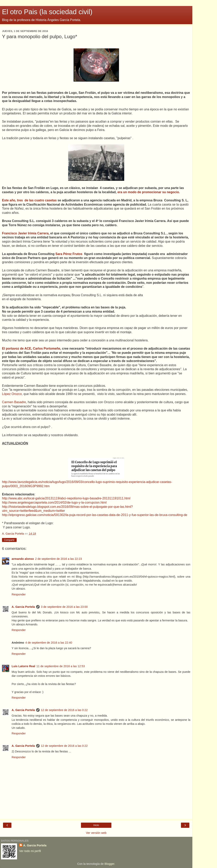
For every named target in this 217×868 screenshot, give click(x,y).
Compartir (9, 540)
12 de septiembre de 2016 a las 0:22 (64, 710)
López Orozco (12, 394)
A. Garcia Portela (23, 607)
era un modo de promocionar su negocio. (149, 192)
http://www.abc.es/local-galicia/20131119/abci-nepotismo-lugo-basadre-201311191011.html (66, 498)
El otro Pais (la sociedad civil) (47, 12)
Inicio (96, 825)
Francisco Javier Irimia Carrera (25, 233)
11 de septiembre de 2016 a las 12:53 (61, 666)
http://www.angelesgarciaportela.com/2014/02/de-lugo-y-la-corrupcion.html (54, 502)
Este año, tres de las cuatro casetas (29, 200)
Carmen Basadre (14, 402)
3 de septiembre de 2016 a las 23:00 (64, 607)
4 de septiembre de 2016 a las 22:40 (49, 643)
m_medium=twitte (51, 511)
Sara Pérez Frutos (69, 254)
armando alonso (23, 559)
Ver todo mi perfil (30, 851)
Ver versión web (96, 833)
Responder (19, 594)
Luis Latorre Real (23, 666)
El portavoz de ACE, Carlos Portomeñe (31, 348)
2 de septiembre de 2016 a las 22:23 (59, 559)
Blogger (110, 864)
